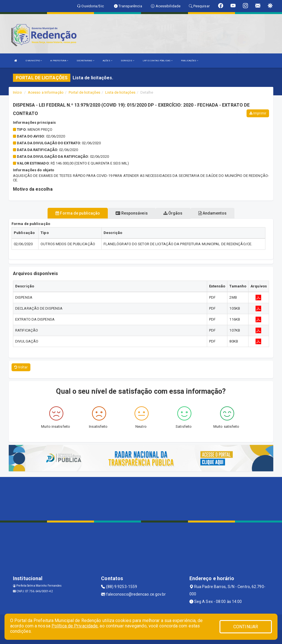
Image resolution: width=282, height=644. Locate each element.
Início (17, 92)
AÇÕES (108, 61)
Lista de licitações (120, 92)
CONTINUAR (246, 627)
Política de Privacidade (75, 626)
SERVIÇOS (127, 61)
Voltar (21, 367)
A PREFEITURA (59, 61)
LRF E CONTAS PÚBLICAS (158, 61)
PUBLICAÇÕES (190, 61)
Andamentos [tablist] (212, 213)
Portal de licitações (84, 92)
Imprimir (258, 113)
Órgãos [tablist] (173, 213)
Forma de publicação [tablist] (78, 213)
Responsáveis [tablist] (132, 213)
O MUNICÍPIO (34, 61)
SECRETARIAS (85, 61)
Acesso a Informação (46, 92)
